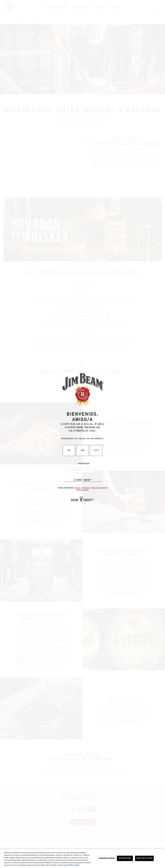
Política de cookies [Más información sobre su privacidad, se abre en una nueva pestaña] (74, 865)
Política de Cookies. (82, 490)
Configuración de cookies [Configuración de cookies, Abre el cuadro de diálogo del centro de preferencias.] (107, 858)
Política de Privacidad (98, 488)
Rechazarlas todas (125, 858)
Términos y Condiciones (82, 488)
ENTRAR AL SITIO (83, 470)
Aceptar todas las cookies (144, 858)
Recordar (84, 464)
